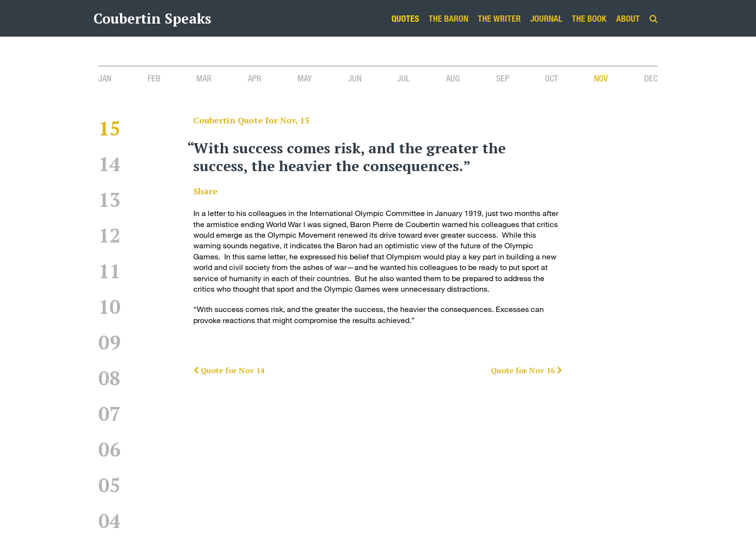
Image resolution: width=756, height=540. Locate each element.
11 (109, 271)
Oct (551, 78)
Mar (204, 78)
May (305, 78)
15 (109, 128)
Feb (154, 78)
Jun (355, 78)
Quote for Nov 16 (526, 370)
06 (109, 449)
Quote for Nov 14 (229, 370)
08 (109, 378)
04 (109, 520)
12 (109, 235)
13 (109, 199)
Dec (651, 78)
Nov (601, 78)
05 (109, 485)
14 (109, 164)
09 (109, 342)
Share (205, 191)
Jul (404, 78)
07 (109, 413)
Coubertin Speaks (152, 18)
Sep (503, 78)
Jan (105, 78)
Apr (255, 78)
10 (109, 306)
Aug (453, 78)
